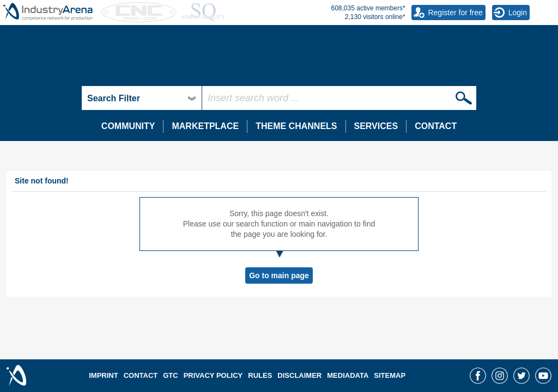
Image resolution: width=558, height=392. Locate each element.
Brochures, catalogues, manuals (68, 126)
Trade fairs (217, 61)
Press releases (225, 38)
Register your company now (61, 125)
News (207, 26)
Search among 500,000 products (69, 81)
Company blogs (226, 48)
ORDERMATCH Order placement (450, 61)
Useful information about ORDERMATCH (454, 72)
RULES (260, 375)
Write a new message (421, 48)
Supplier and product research (72, 59)
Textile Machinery (43, 124)
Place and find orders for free (434, 82)
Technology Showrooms (60, 61)
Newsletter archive (231, 58)
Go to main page (279, 275)
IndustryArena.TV (46, 81)
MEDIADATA (348, 375)
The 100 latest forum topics (60, 58)
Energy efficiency (43, 82)
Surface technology (46, 103)
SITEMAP (390, 375)
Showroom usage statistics (59, 114)
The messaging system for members (446, 38)
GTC (170, 375)
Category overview (45, 38)
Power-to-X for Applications (60, 72)
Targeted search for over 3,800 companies (85, 70)
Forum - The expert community (73, 26)
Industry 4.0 (405, 72)
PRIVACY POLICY (213, 375)
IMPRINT (103, 375)
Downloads (404, 81)
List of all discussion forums (60, 48)
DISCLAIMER (299, 375)
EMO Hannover (226, 72)
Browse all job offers (234, 114)
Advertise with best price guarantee (259, 81)
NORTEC (216, 82)
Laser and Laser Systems (57, 113)
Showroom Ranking (50, 104)
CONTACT (436, 126)
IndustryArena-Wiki (235, 81)
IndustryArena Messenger (434, 26)
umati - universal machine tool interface (451, 82)
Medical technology (46, 93)
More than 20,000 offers (240, 70)
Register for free (455, 13)
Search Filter (114, 98)
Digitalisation (408, 61)
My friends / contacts (420, 58)
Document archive (47, 115)
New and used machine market (259, 59)
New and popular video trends (64, 92)
